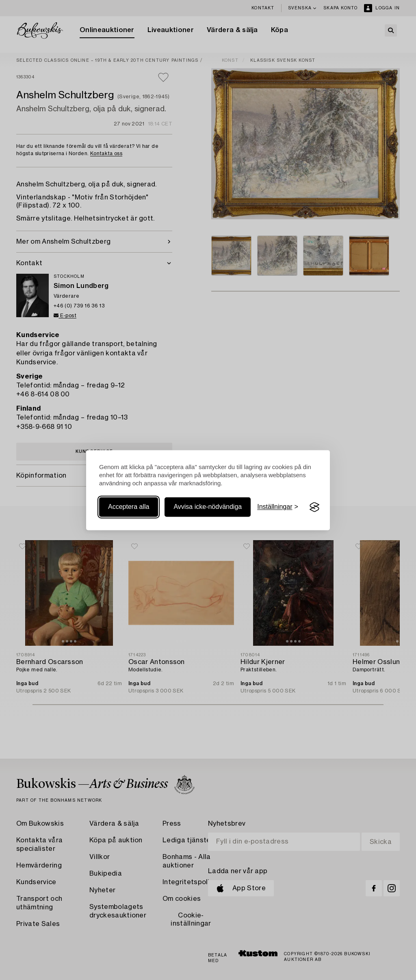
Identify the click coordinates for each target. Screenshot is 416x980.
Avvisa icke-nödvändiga (208, 507)
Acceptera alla (129, 507)
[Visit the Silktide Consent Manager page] (314, 507)
